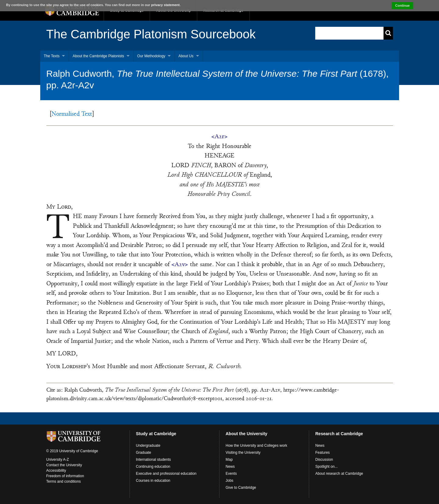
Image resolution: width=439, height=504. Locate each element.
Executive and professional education (166, 474)
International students (153, 460)
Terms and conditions (64, 481)
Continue (402, 5)
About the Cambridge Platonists (98, 56)
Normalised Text (72, 114)
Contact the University (64, 465)
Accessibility (56, 471)
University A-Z (58, 460)
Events (231, 474)
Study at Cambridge (156, 434)
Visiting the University (243, 453)
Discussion (324, 460)
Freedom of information (65, 476)
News (230, 467)
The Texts (52, 56)
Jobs (229, 481)
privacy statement (166, 5)
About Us (186, 56)
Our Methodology (151, 56)
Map (229, 460)
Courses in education (153, 481)
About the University (246, 434)
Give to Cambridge (241, 488)
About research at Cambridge (339, 474)
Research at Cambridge (339, 434)
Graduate (144, 453)
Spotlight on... (326, 467)
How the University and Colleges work (256, 446)
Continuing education (153, 467)
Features (322, 453)
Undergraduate (148, 446)
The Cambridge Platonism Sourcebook (151, 34)
